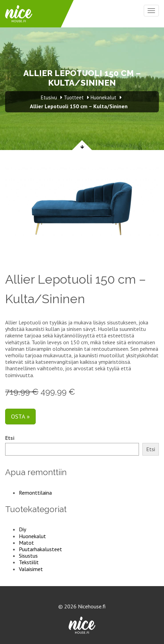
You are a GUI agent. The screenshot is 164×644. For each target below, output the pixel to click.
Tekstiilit (29, 562)
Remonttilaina (35, 493)
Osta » (20, 416)
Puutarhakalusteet (40, 549)
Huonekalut (32, 536)
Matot (26, 543)
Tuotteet (74, 97)
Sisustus (28, 556)
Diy (22, 529)
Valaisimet (31, 569)
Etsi (10, 438)
